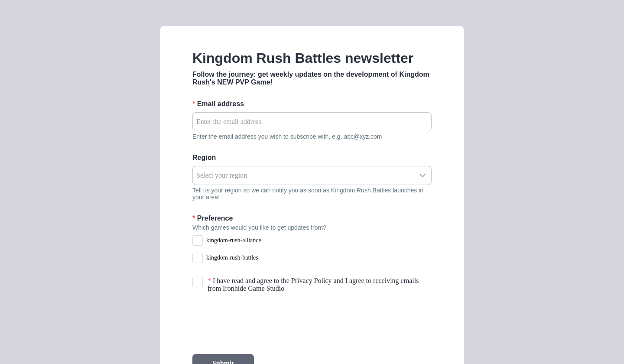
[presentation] (258, 323)
